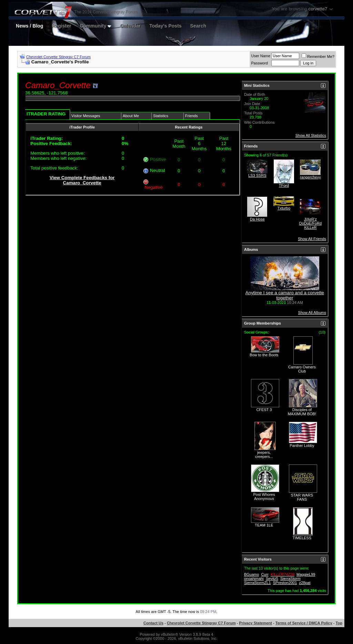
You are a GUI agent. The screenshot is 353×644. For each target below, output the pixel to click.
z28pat (305, 583)
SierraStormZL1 (258, 583)
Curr (265, 574)
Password (259, 63)
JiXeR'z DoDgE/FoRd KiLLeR (310, 223)
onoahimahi (254, 579)
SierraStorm (290, 579)
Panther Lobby (302, 446)
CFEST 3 (264, 410)
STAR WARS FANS (302, 497)
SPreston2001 (285, 583)
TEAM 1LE (264, 525)
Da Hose (257, 219)
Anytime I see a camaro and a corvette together (285, 295)
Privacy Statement (256, 623)
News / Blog (29, 26)
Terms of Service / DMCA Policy (304, 623)
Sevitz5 (272, 579)
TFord (284, 185)
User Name (261, 56)
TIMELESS (302, 538)
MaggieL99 (306, 574)
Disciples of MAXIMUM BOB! (302, 412)
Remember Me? (318, 57)
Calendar (130, 26)
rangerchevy (310, 177)
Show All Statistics (311, 135)
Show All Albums (312, 313)
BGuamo (251, 574)
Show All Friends (312, 239)
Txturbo (284, 208)
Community (95, 26)
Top (339, 623)
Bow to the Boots (264, 355)
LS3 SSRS (257, 175)
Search (198, 26)
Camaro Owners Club (302, 369)
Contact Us (153, 623)
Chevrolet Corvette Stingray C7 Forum (58, 57)
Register (61, 26)
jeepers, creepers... (264, 454)
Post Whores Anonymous (264, 497)
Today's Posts (165, 26)
